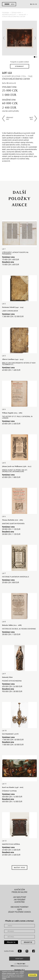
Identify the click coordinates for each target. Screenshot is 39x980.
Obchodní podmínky (20, 907)
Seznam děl (22, 14)
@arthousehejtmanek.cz (19, 966)
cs (31, 4)
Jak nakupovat (19, 897)
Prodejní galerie (19, 892)
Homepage (6, 12)
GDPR (20, 909)
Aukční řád (19, 902)
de (36, 4)
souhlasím (33, 975)
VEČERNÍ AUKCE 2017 (9, 14)
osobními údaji (6, 977)
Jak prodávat (19, 900)
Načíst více (19, 868)
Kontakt (20, 959)
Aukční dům (20, 890)
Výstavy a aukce (16, 12)
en (33, 4)
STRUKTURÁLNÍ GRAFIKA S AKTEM (14, 16)
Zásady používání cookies (19, 912)
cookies (4, 979)
